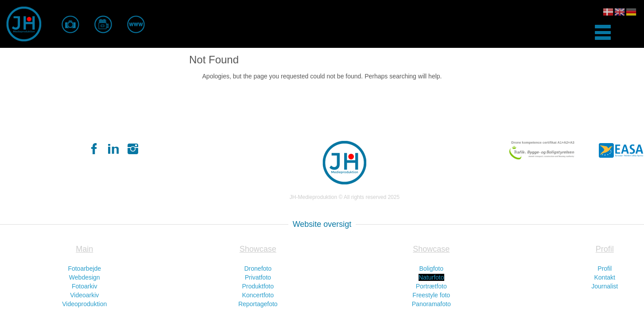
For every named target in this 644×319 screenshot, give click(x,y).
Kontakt (605, 277)
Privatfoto (258, 277)
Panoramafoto (431, 304)
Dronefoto (258, 268)
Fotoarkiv (85, 286)
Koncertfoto (258, 295)
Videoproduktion (84, 304)
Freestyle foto (431, 295)
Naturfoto (431, 277)
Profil (605, 268)
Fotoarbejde (84, 268)
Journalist (605, 286)
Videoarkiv (84, 295)
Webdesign (85, 277)
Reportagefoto (258, 304)
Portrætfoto (431, 286)
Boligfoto (431, 268)
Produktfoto (258, 286)
